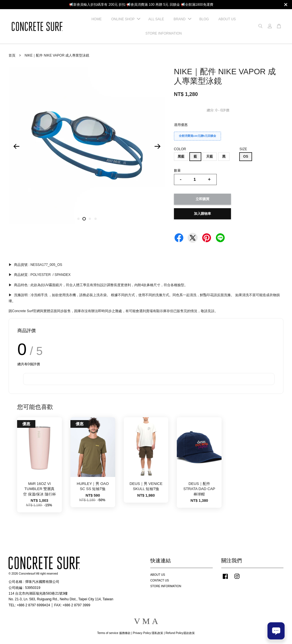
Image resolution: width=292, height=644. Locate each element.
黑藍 (181, 157)
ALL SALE (156, 19)
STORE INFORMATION (164, 33)
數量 (177, 170)
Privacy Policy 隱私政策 (148, 633)
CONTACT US (160, 580)
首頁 (12, 55)
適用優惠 (181, 125)
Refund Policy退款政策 (180, 633)
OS (246, 157)
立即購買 (202, 199)
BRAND (182, 19)
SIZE (243, 149)
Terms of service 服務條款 (114, 633)
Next (158, 146)
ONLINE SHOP (126, 19)
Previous (16, 146)
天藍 (210, 157)
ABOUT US (227, 19)
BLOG (204, 19)
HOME (97, 19)
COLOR (180, 149)
